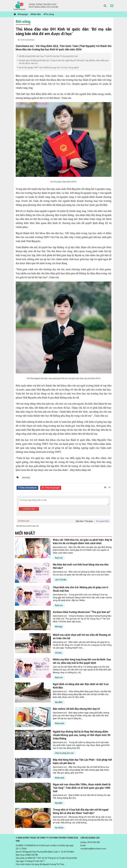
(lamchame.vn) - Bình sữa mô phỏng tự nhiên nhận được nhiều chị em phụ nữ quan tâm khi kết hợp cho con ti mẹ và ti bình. (82, 573)
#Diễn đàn (36, 14)
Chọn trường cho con (64, 753)
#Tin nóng (49, 14)
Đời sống (23, 22)
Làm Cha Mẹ (61, 580)
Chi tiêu (58, 653)
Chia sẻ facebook (28, 488)
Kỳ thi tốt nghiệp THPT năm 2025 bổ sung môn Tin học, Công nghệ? (49, 68)
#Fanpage (23, 14)
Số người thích (103, 521)
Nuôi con (59, 558)
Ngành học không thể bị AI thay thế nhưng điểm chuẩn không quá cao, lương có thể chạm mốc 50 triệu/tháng (82, 735)
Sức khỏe (59, 828)
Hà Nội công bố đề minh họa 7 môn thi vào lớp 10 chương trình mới (48, 56)
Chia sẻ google (52, 488)
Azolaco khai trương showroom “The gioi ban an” (82, 612)
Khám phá (60, 723)
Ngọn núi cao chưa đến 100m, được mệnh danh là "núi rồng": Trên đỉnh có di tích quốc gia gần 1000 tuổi (82, 788)
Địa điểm (59, 702)
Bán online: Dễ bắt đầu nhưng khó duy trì (76, 709)
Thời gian (89, 521)
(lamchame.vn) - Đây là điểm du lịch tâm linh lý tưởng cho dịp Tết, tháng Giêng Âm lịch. (81, 797)
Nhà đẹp (59, 627)
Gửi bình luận (29, 509)
